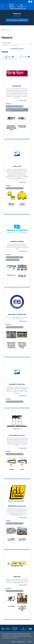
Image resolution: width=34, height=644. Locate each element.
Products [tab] (25, 57)
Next (29, 121)
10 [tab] (27, 278)
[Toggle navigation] (2, 6)
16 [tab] (23, 280)
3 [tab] (13, 132)
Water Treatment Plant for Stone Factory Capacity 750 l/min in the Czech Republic (11, 345)
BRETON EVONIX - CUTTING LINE (22, 126)
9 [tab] (26, 132)
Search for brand (6, 43)
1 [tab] (9, 132)
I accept (29, 642)
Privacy (14, 642)
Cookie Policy (21, 642)
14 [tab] (19, 280)
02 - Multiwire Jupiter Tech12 (22, 539)
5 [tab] (18, 132)
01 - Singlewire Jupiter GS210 (11, 539)
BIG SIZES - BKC (11, 275)
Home (3, 30)
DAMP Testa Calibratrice (11, 204)
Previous (5, 121)
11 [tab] (12, 280)
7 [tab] (22, 132)
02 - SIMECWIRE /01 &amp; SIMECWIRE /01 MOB (22, 608)
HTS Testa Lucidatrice (22, 204)
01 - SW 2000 (11, 606)
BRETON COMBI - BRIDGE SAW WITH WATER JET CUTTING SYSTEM (11, 128)
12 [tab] (14, 280)
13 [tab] (17, 280)
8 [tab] (24, 132)
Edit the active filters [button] (17, 49)
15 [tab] (21, 280)
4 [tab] (15, 132)
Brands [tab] (9, 57)
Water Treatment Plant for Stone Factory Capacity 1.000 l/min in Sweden (22, 345)
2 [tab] (11, 132)
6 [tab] (20, 132)
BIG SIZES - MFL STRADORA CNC (22, 276)
